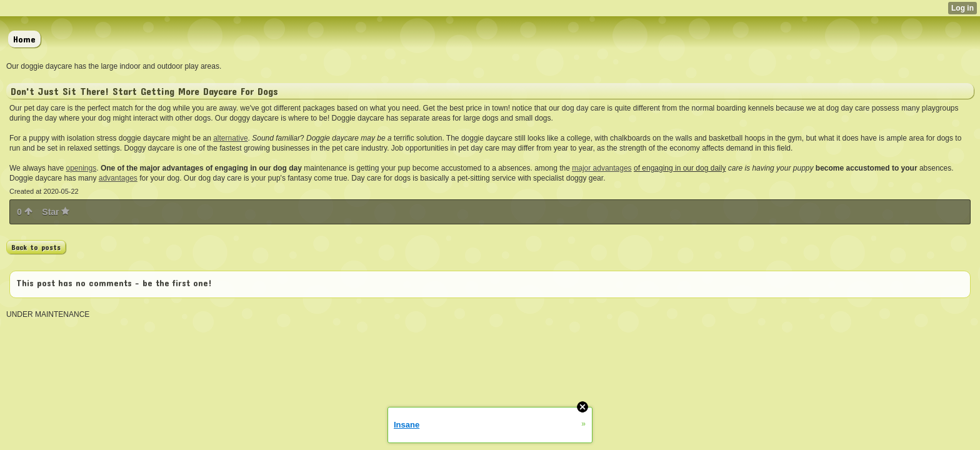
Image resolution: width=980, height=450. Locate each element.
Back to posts (36, 247)
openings (82, 168)
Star (56, 212)
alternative (230, 138)
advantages (118, 178)
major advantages (602, 168)
